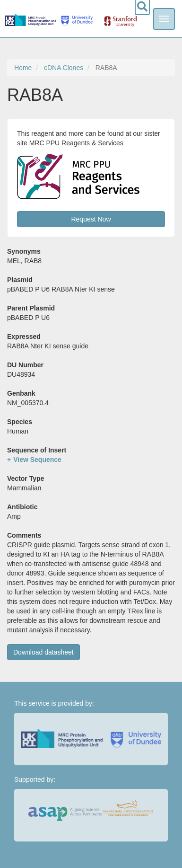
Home (23, 68)
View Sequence (37, 460)
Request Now (91, 219)
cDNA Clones (64, 68)
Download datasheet (43, 652)
